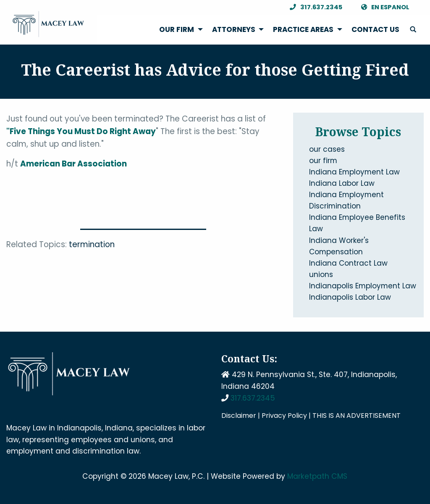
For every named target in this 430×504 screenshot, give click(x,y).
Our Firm (177, 29)
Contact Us (375, 29)
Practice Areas (303, 29)
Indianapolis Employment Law (363, 286)
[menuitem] (179, 30)
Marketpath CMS (317, 476)
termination (92, 244)
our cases (327, 149)
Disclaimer (239, 416)
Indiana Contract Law (348, 263)
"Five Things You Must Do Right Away (81, 131)
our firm (323, 161)
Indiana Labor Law (342, 183)
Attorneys (234, 29)
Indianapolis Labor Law (350, 297)
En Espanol (383, 7)
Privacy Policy (284, 416)
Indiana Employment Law (354, 172)
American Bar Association (73, 164)
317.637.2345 (314, 7)
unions (321, 274)
